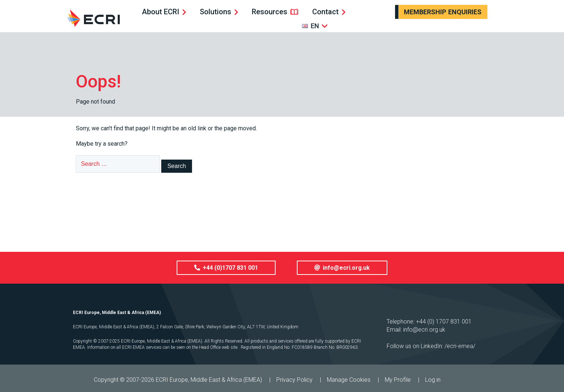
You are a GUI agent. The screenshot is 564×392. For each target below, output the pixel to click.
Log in (433, 380)
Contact (325, 12)
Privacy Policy (294, 380)
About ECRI (161, 12)
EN (315, 26)
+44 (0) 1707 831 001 (444, 322)
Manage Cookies (349, 380)
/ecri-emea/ (460, 346)
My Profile (398, 380)
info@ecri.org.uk (424, 330)
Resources (270, 12)
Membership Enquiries (443, 12)
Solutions (215, 12)
